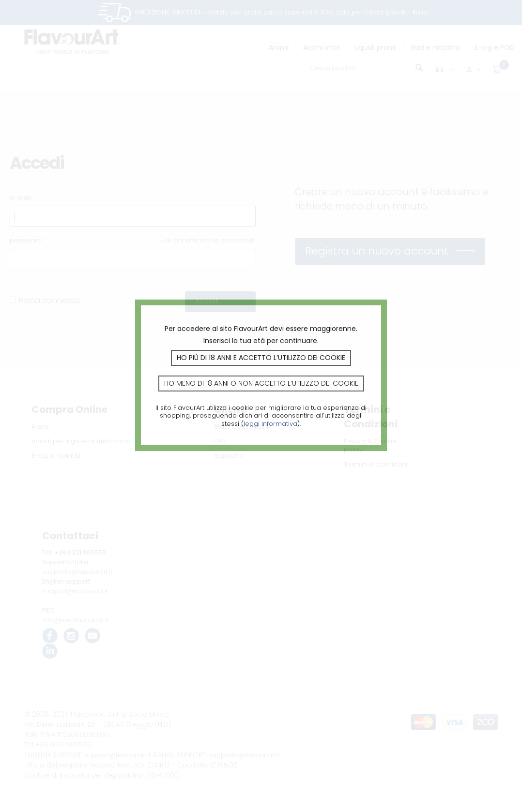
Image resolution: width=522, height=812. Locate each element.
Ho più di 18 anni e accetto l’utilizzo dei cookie (261, 358)
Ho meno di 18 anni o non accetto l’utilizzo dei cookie (261, 383)
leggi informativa (270, 424)
